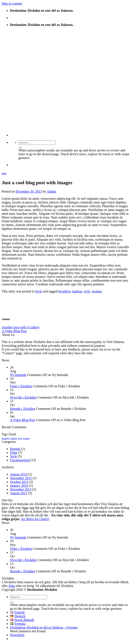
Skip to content (12, 3)
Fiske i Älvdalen (21, 386)
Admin (51, 191)
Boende (15, 449)
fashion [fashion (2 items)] (14, 438)
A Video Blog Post (14, 331)
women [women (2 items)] (26, 438)
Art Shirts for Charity (35, 519)
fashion (77, 291)
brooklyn (64, 291)
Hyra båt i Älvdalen (23, 397)
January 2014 (19, 486)
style (87, 291)
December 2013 (21, 489)
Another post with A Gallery (21, 327)
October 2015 (19, 482)
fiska (12, 586)
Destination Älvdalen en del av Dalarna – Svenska (44, 627)
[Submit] (20, 148)
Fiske (14, 453)
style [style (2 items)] (20, 438)
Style (4, 173)
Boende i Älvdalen (23, 409)
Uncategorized (20, 460)
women (97, 291)
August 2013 (19, 493)
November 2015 (21, 478)
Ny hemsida (18, 375)
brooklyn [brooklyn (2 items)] (6, 438)
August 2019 (19, 474)
